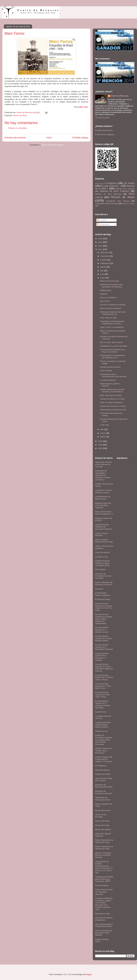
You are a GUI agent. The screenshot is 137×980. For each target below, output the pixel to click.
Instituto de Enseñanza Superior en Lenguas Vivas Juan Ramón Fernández (104, 740)
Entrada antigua (80, 138)
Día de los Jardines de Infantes (113, 305)
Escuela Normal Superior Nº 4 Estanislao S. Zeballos (102, 657)
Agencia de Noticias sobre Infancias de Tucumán (103, 464)
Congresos (111, 183)
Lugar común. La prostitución (112, 327)
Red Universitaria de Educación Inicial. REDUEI (104, 933)
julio (102, 271)
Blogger (89, 974)
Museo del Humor (103, 821)
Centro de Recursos (120, 96)
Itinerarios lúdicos (102, 770)
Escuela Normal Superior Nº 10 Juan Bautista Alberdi (104, 638)
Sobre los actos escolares (110, 308)
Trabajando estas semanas (106, 204)
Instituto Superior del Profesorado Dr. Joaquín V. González (104, 759)
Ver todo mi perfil (102, 118)
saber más (83, 107)
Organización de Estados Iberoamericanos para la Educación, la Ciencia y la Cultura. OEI (104, 867)
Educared (99, 589)
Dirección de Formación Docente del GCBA (103, 576)
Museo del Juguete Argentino (103, 835)
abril (102, 429)
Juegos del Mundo (103, 774)
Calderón (104, 294)
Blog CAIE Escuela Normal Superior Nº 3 (104, 513)
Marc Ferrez (105, 301)
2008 (100, 448)
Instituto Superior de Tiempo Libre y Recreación (103, 751)
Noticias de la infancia (125, 189)
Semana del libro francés (110, 367)
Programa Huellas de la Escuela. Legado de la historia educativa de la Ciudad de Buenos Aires (104, 904)
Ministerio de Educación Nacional (103, 792)
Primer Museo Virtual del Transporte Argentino (104, 892)
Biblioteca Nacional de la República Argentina (103, 505)
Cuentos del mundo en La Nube (113, 406)
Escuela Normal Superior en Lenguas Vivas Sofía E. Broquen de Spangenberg (104, 619)
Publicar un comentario (18, 128)
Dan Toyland (100, 569)
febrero (104, 437)
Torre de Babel (106, 371)
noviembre (105, 256)
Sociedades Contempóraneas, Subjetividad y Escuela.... (112, 322)
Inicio (49, 138)
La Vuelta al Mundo (108, 380)
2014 (100, 239)
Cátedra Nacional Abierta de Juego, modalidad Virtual (102, 563)
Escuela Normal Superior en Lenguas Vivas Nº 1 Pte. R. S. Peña (104, 607)
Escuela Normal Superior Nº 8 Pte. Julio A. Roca (103, 695)
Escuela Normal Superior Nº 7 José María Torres (103, 686)
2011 (100, 249)
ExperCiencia (101, 712)
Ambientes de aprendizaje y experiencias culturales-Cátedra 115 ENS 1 (103, 475)
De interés (129, 183)
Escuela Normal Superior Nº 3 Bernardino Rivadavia (104, 647)
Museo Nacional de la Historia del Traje (104, 841)
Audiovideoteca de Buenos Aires (113, 410)
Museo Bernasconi (103, 810)
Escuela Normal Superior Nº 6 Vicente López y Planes (104, 677)
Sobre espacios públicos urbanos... (110, 385)
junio (103, 274)
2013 (100, 242)
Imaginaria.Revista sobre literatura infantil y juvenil (103, 725)
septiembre (105, 263)
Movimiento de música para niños (103, 799)
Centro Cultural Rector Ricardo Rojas (104, 541)
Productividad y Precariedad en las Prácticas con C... (113, 357)
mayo (103, 278)
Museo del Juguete (103, 829)
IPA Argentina (101, 766)
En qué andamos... (111, 186)
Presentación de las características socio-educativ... (114, 375)
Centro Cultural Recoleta (101, 534)
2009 (100, 445)
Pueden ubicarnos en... (105, 130)
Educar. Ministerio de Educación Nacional (104, 584)
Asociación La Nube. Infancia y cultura (104, 491)
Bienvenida (99, 183)
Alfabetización (106, 290)
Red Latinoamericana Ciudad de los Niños (104, 925)
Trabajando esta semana (118, 201)
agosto (103, 267)
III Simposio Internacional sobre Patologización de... (113, 313)
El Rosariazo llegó (103, 599)
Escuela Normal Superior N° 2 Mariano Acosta (102, 630)
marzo (103, 433)
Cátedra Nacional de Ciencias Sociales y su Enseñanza (112, 391)
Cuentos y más (101, 557)
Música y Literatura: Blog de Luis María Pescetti (103, 855)
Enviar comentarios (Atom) (52, 145)
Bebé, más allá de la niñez (111, 395)
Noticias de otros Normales (108, 194)
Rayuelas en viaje (103, 914)
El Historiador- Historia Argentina (103, 594)
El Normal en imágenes (105, 134)
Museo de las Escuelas (109, 281)
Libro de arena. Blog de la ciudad (104, 779)
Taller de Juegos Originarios (111, 402)
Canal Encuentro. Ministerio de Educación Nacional (103, 527)
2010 (100, 441)
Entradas (102, 220)
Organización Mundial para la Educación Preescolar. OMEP (104, 879)
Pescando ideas (102, 885)
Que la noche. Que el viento (111, 342)
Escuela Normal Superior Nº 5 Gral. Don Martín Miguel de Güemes (104, 668)
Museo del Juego (102, 825)
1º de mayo (104, 425)
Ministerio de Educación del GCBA (104, 786)
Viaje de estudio (129, 204)
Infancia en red (101, 731)
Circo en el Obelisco (108, 298)
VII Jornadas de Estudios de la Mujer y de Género (112, 351)
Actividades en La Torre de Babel (113, 346)
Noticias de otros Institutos (115, 191)
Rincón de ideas (20, 115)
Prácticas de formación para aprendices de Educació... (112, 286)
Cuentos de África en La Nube (112, 399)
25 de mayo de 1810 (108, 318)
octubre (104, 260)
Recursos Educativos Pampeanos (104, 919)
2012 (100, 246)
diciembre (105, 253)
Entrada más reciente (15, 138)
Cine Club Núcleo (102, 552)
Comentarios (103, 224)
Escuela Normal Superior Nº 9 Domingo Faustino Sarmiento (103, 704)
